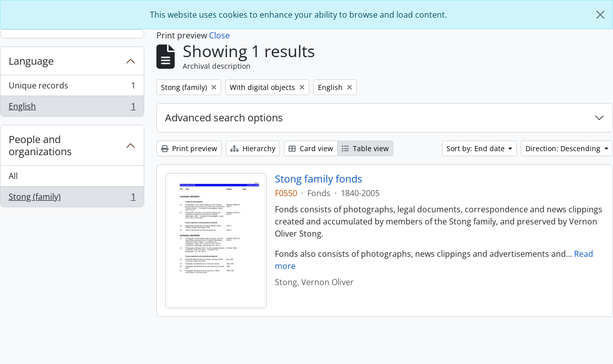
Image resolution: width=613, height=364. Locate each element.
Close (219, 35)
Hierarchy (253, 148)
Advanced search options (224, 118)
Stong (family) (72, 199)
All (13, 176)
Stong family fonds (319, 179)
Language (31, 61)
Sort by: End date (477, 148)
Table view (365, 148)
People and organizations (40, 145)
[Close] (600, 15)
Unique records (72, 88)
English (72, 108)
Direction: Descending (564, 148)
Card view (311, 148)
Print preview (189, 148)
